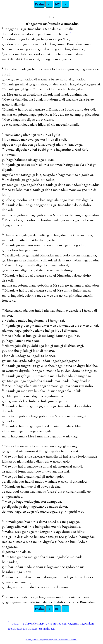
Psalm (39, 4)
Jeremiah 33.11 (47, 629)
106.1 (18, 629)
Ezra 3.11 (78, 623)
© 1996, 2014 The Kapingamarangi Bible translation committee (51, 640)
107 (57, 4)
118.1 (26, 629)
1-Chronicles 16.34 (34, 623)
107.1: (16, 623)
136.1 (33, 629)
